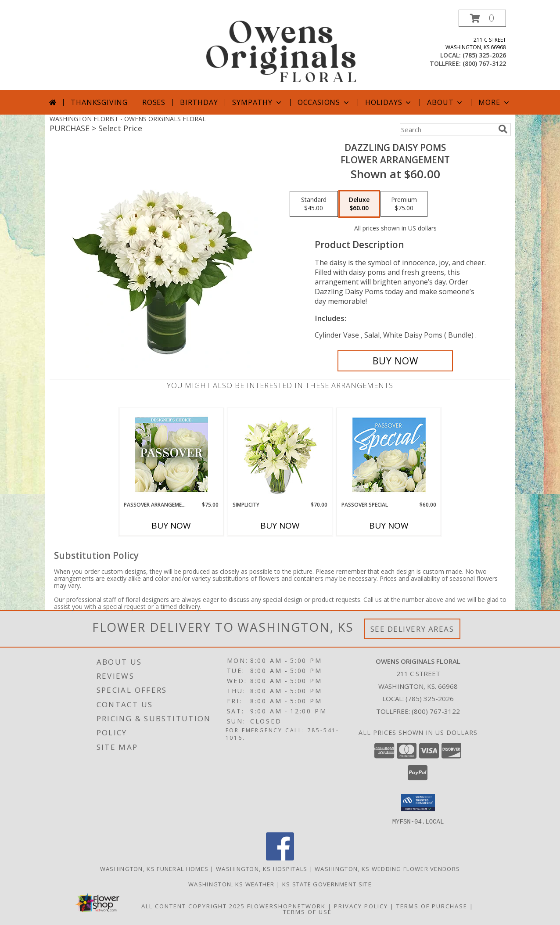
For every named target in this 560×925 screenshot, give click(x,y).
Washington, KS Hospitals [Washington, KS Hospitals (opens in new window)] (262, 868)
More (494, 102)
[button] (482, 18)
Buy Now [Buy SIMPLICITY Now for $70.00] (280, 525)
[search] (503, 129)
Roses (154, 102)
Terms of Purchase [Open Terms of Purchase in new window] (432, 906)
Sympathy (257, 102)
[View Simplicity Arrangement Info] (280, 455)
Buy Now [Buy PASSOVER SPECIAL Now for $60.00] (389, 525)
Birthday (199, 102)
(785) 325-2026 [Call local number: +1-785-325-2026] (484, 55)
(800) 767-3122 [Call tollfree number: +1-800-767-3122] (484, 63)
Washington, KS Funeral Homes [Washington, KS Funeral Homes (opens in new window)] (154, 868)
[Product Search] (447, 130)
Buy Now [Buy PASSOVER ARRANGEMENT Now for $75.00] (171, 525)
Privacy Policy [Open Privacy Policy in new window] (361, 906)
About (445, 102)
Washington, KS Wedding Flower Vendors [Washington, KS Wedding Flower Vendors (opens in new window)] (387, 868)
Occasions (324, 102)
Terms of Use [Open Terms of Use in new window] (307, 911)
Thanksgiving (99, 102)
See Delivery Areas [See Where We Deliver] (412, 629)
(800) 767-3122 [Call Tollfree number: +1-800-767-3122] (436, 711)
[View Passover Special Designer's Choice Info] (389, 455)
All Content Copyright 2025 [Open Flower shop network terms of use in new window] (193, 906)
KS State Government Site (327, 884)
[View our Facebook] (280, 858)
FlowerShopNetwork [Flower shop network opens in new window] (286, 906)
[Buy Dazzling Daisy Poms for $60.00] (395, 361)
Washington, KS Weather (232, 884)
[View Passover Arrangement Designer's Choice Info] (171, 455)
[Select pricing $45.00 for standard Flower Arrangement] (314, 204)
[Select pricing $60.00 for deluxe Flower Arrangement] (359, 204)
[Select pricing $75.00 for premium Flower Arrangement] (404, 204)
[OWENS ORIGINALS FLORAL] (281, 50)
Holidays (389, 102)
